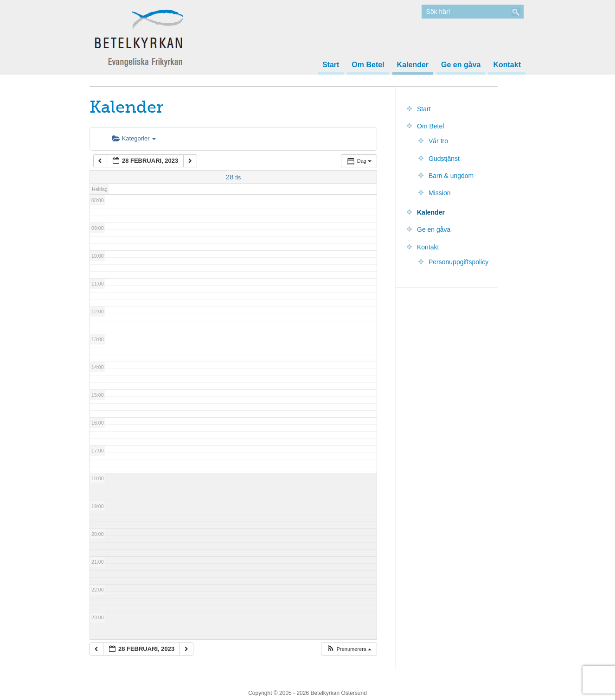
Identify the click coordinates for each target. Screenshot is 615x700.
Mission (439, 193)
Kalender (413, 65)
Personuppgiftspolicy (458, 262)
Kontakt (507, 65)
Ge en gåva (461, 65)
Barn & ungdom (451, 176)
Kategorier (134, 138)
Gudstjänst (444, 159)
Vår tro (438, 141)
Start (331, 65)
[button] (349, 649)
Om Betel (368, 65)
